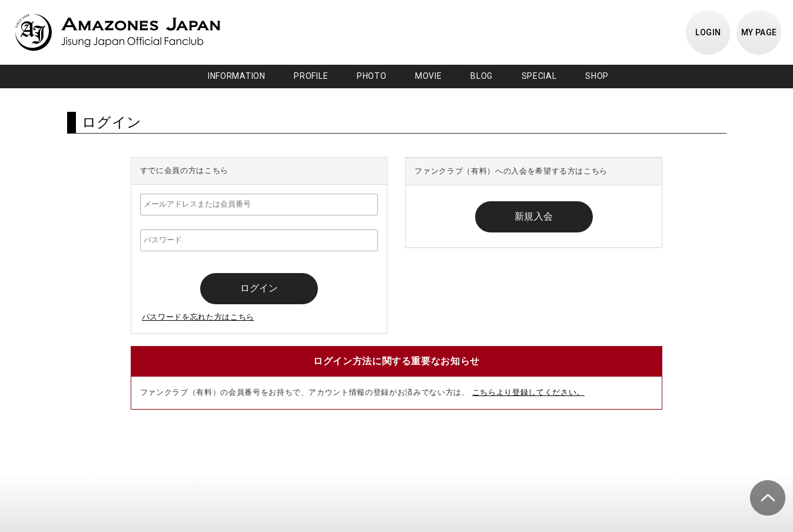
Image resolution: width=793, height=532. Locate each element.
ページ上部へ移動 (768, 498)
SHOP (597, 76)
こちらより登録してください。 (528, 392)
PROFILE (311, 76)
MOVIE (429, 76)
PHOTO (372, 76)
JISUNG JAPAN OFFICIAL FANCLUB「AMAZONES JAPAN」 (118, 32)
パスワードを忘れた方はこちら (198, 317)
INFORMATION (237, 76)
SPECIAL (539, 76)
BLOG (482, 76)
